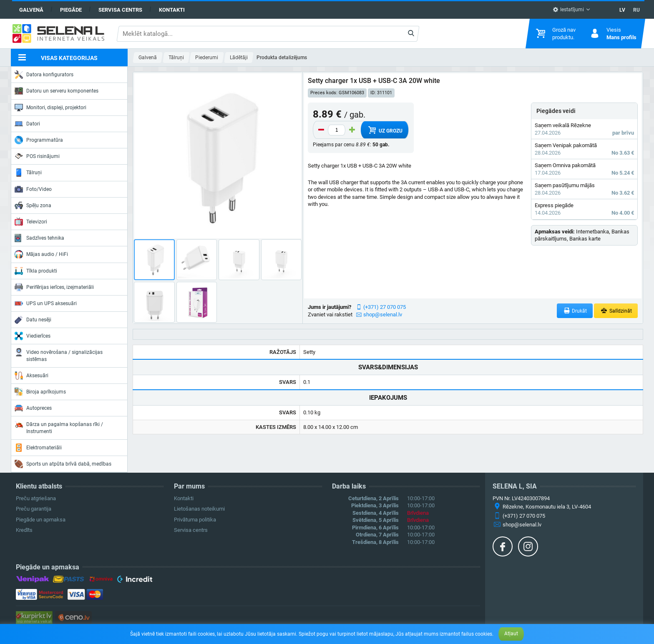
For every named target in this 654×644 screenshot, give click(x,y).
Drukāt (575, 311)
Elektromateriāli (38, 448)
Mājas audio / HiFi (41, 254)
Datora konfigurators (44, 75)
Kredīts (24, 530)
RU (636, 10)
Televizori (31, 222)
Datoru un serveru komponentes (57, 91)
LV (622, 10)
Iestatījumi (568, 10)
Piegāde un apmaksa (41, 520)
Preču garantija (34, 509)
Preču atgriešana (36, 498)
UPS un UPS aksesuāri (46, 303)
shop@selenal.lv (383, 314)
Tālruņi (28, 173)
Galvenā (31, 10)
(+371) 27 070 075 (385, 307)
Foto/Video (33, 189)
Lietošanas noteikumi (199, 509)
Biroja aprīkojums (40, 392)
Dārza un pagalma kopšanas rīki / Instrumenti (59, 427)
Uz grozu (385, 130)
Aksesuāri (31, 376)
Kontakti (172, 10)
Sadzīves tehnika (39, 238)
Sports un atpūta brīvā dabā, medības (63, 464)
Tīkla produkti (36, 271)
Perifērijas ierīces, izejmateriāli (54, 287)
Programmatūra (39, 140)
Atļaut (511, 634)
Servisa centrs (120, 10)
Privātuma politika (195, 520)
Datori (27, 124)
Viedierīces (33, 336)
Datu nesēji (33, 320)
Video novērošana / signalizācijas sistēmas (59, 355)
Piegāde (71, 10)
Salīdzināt (616, 311)
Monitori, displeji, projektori (50, 108)
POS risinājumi (37, 156)
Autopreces (33, 408)
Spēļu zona (33, 205)
